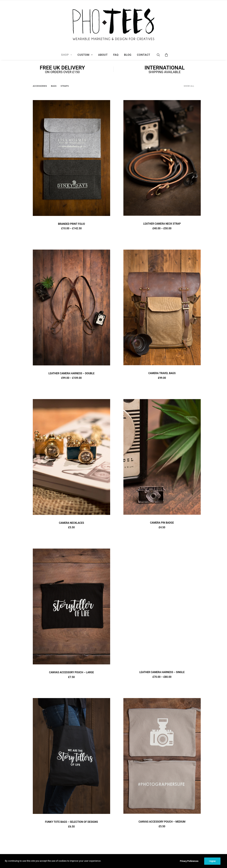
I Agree (212, 864)
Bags (54, 86)
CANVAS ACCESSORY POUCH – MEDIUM (162, 822)
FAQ (116, 55)
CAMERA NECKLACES (71, 523)
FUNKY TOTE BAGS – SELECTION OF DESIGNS (71, 822)
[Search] (160, 55)
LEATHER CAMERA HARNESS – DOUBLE (71, 373)
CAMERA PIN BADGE (162, 523)
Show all (189, 86)
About (103, 55)
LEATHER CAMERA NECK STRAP (162, 224)
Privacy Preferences (189, 864)
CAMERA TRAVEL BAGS (162, 373)
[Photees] (113, 25)
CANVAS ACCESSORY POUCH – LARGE (71, 672)
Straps (65, 86)
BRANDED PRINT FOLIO (71, 224)
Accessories (40, 86)
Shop (66, 55)
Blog (128, 55)
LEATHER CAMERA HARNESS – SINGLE (162, 672)
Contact (144, 55)
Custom (85, 55)
